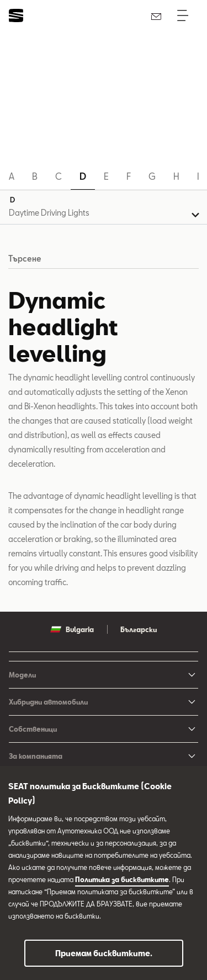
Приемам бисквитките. (104, 953)
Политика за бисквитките (122, 879)
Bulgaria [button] (72, 629)
